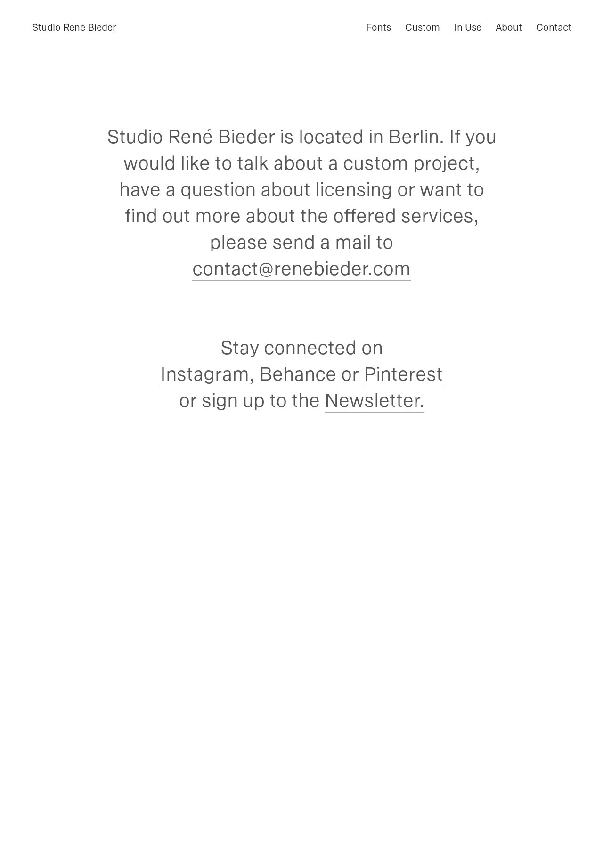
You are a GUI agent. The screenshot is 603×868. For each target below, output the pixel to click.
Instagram (205, 374)
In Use (468, 27)
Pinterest (403, 374)
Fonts (379, 27)
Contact (554, 27)
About (509, 27)
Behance (298, 374)
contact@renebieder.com (301, 268)
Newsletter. (375, 400)
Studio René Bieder (74, 27)
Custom (423, 27)
